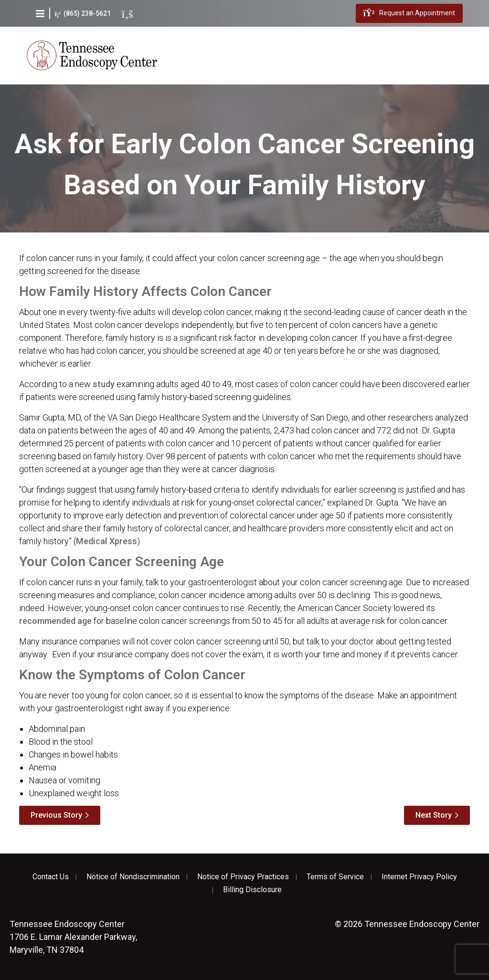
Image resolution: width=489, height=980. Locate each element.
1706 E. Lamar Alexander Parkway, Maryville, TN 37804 (73, 937)
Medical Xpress (106, 541)
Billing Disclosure (252, 890)
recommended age (55, 621)
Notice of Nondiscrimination (133, 877)
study (104, 384)
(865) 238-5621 (83, 14)
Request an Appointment (409, 13)
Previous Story (56, 815)
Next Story (434, 815)
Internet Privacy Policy (419, 877)
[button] (40, 13)
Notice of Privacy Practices (243, 877)
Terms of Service (335, 877)
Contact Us (51, 877)
